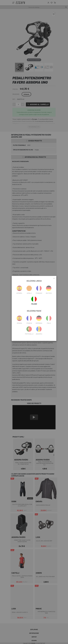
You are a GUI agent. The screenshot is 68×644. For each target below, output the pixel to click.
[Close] (54, 278)
